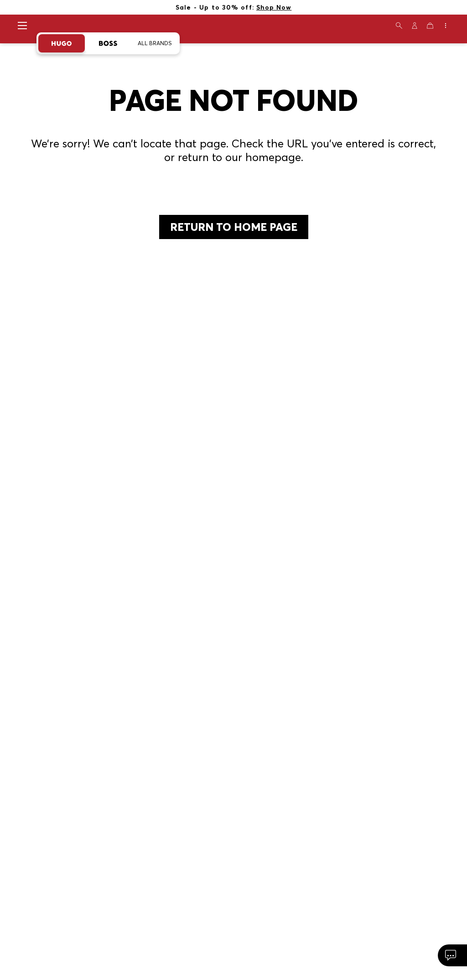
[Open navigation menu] (22, 26)
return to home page (234, 227)
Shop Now (274, 7)
